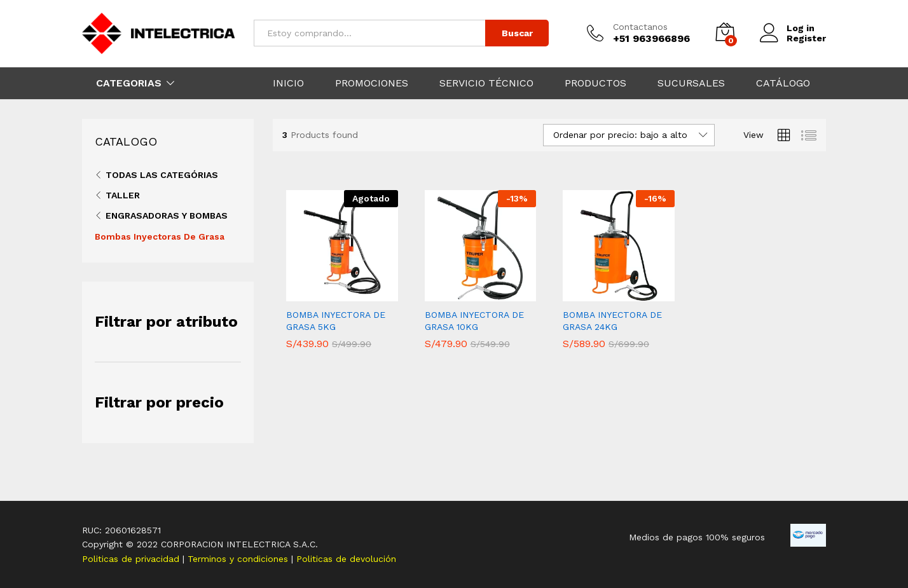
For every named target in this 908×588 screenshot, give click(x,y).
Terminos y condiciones (239, 559)
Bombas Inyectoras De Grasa (160, 236)
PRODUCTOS (595, 83)
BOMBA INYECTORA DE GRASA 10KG (474, 320)
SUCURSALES (691, 83)
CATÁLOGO (783, 83)
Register (806, 38)
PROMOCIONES (372, 83)
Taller (123, 195)
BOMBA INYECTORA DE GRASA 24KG (612, 320)
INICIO (288, 83)
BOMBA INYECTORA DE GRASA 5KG (336, 320)
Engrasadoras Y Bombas (167, 215)
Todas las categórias (162, 175)
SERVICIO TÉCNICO (486, 83)
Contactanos (640, 27)
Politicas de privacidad (132, 559)
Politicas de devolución (346, 559)
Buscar (517, 33)
